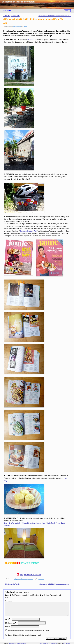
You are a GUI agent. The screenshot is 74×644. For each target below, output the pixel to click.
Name (8, 622)
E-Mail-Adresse (11, 626)
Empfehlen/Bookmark (31, 575)
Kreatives (31, 579)
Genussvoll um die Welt (29, 231)
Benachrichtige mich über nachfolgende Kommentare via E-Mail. (29, 634)
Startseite (7, 11)
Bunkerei (31, 40)
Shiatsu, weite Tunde (11, 16)
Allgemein (17, 579)
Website (7, 630)
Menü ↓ (67, 11)
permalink (41, 579)
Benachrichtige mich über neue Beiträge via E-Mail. (24, 638)
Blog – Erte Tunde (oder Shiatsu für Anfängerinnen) (22, 523)
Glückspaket (24, 579)
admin (25, 26)
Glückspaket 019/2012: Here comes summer (55, 16)
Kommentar (9, 601)
